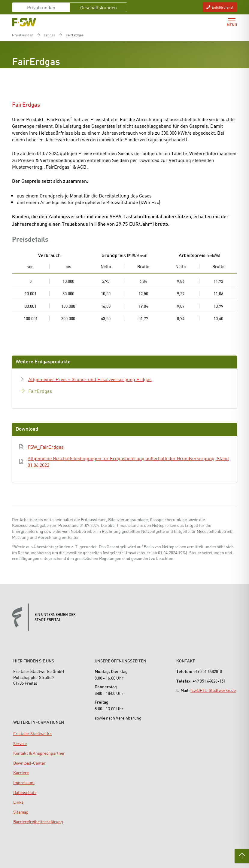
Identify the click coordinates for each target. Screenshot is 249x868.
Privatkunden (41, 7)
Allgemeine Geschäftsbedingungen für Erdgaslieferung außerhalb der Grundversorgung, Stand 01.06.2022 (128, 462)
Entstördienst (220, 7)
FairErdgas (40, 391)
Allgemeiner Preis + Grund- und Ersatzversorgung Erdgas (90, 379)
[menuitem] (32, 733)
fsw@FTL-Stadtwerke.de (213, 690)
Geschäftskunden (99, 7)
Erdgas (50, 35)
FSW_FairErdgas (46, 447)
